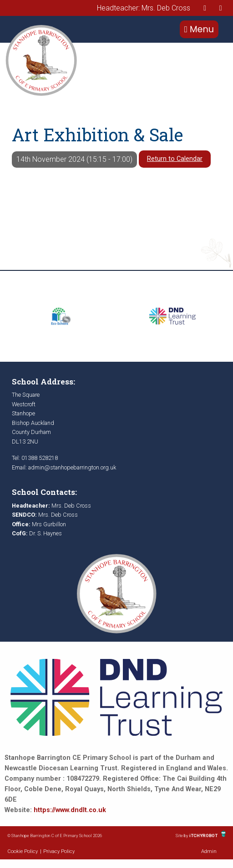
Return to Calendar (175, 159)
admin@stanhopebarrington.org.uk (72, 467)
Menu (199, 29)
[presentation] (205, 8)
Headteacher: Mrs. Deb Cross (144, 8)
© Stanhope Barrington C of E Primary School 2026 (55, 836)
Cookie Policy (23, 851)
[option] (61, 316)
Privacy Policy (59, 851)
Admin (209, 851)
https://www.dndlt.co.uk (70, 810)
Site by (182, 836)
